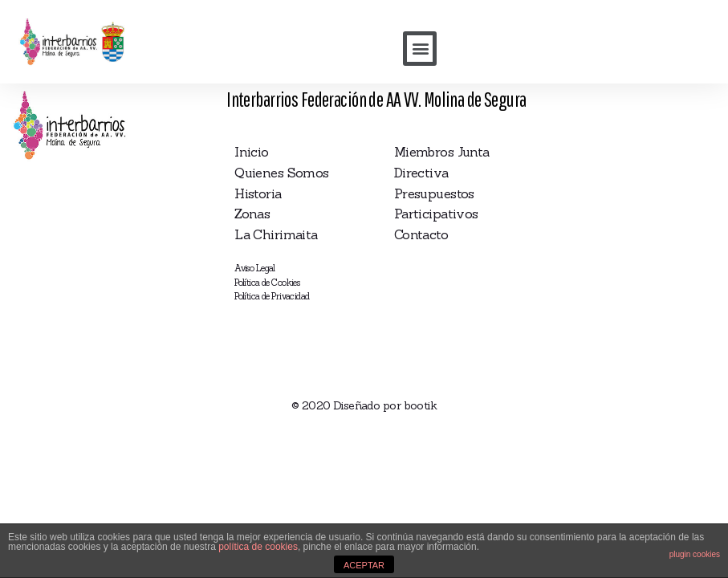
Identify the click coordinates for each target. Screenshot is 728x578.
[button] (420, 49)
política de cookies (258, 547)
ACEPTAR (364, 565)
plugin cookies (695, 554)
